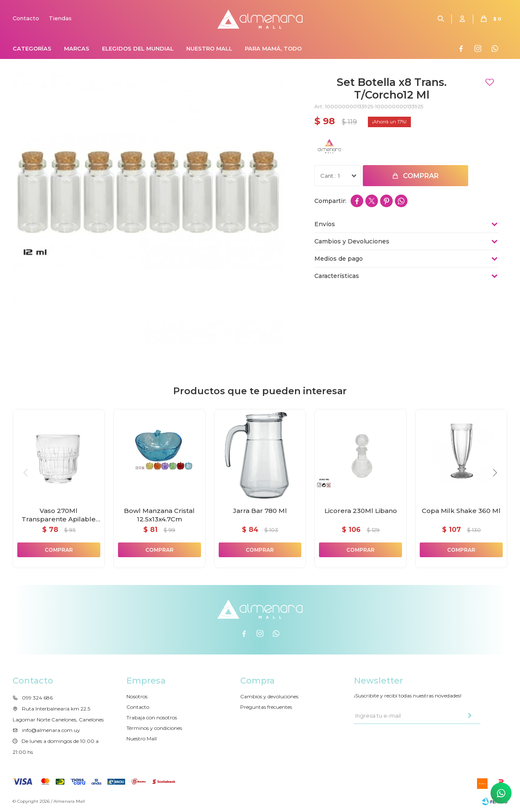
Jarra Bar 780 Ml (260, 511)
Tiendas (60, 18)
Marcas (77, 48)
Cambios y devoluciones (269, 696)
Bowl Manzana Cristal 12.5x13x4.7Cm (159, 515)
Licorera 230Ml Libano (361, 511)
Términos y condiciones (154, 728)
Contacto (26, 18)
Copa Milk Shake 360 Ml (461, 511)
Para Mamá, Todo (273, 48)
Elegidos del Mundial (138, 48)
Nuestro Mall (209, 48)
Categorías (32, 48)
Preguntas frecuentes (266, 707)
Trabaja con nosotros (152, 717)
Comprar (421, 176)
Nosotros (137, 696)
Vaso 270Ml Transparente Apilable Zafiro (59, 515)
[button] (495, 473)
